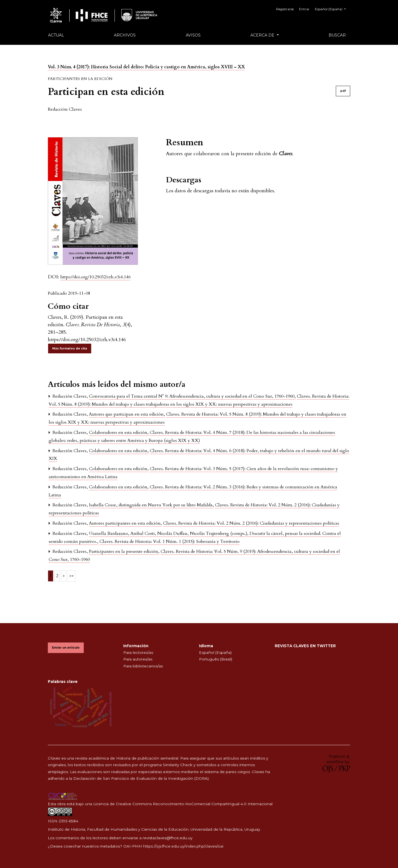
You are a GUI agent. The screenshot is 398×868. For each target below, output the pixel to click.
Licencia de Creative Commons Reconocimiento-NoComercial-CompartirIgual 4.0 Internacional (183, 804)
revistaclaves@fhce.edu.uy (167, 838)
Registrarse (286, 9)
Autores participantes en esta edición (125, 523)
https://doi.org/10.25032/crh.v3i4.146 (95, 277)
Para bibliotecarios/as (143, 666)
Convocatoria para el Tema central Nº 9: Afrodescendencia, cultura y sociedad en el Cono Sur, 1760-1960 (192, 396)
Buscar (337, 35)
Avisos (193, 35)
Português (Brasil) (216, 659)
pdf (343, 91)
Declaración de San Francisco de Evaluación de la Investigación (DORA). (141, 778)
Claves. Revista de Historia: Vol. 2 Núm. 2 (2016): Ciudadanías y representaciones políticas (251, 523)
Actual (56, 35)
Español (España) (332, 8)
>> (72, 576)
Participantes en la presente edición (124, 551)
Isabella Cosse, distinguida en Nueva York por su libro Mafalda (151, 505)
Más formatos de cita (70, 349)
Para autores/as (138, 659)
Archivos (125, 35)
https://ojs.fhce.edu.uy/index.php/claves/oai (183, 846)
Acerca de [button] (263, 35)
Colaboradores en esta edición (119, 432)
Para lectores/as (138, 652)
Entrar (305, 9)
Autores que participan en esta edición (127, 414)
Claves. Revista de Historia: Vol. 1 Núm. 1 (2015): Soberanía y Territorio (170, 541)
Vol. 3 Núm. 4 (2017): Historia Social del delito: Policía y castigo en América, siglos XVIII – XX (146, 67)
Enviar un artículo (66, 648)
